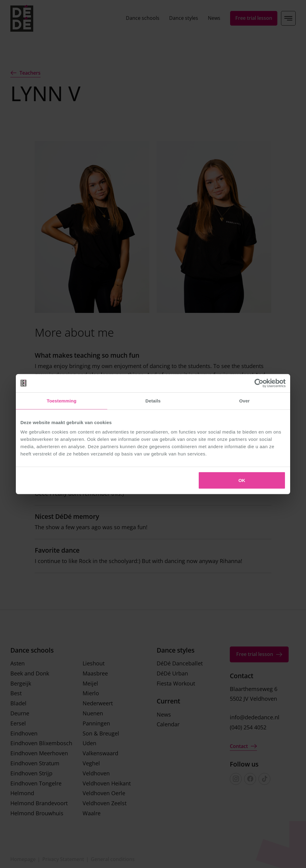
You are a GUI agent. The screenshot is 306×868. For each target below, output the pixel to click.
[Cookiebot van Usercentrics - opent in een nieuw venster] (259, 383)
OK (242, 480)
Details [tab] (153, 400)
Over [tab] (245, 400)
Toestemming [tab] (62, 400)
